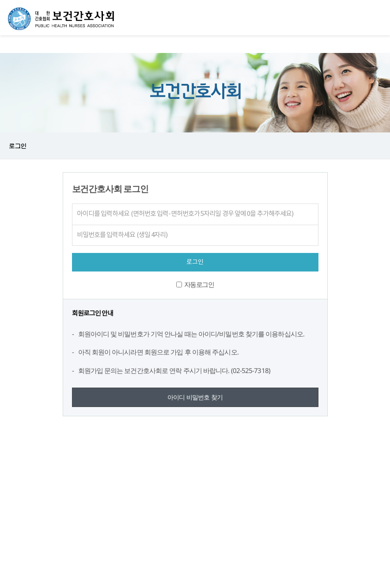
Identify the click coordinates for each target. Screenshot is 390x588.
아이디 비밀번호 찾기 (195, 397)
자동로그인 (199, 284)
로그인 (17, 146)
